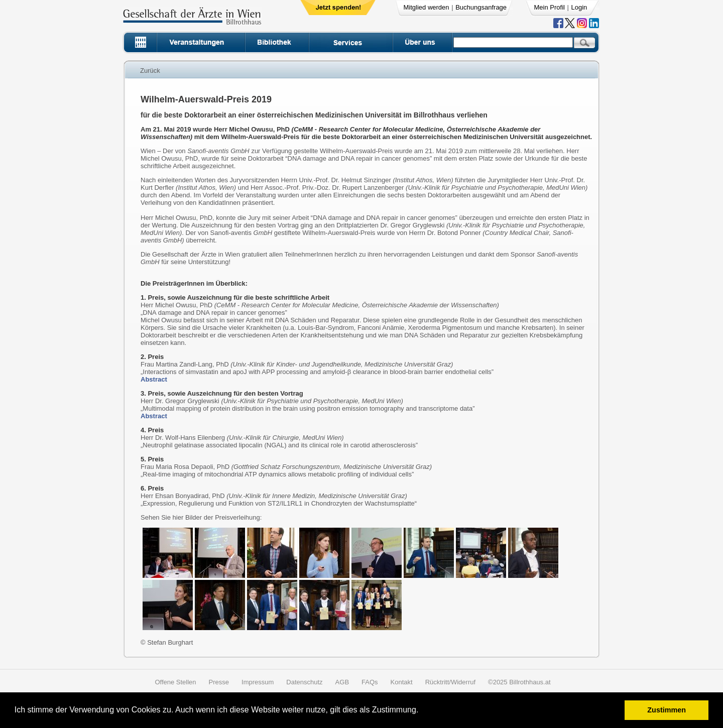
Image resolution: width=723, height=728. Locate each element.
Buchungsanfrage (481, 7)
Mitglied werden (427, 7)
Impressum (258, 682)
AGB (342, 682)
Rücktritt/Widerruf (450, 682)
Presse (219, 682)
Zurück (150, 71)
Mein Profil (550, 7)
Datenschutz (304, 682)
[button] (422, 711)
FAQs (370, 682)
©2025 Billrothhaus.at (519, 682)
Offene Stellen (175, 682)
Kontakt (402, 682)
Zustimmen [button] (667, 710)
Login (579, 7)
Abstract (154, 379)
